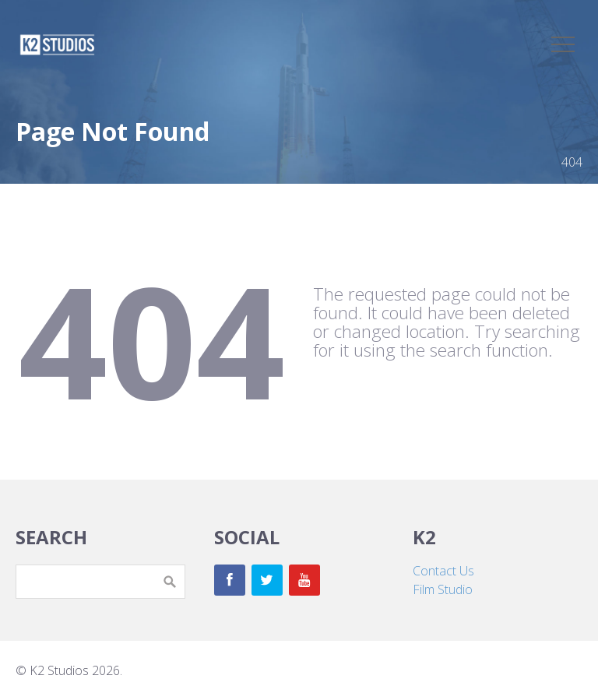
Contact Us (443, 571)
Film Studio (443, 589)
